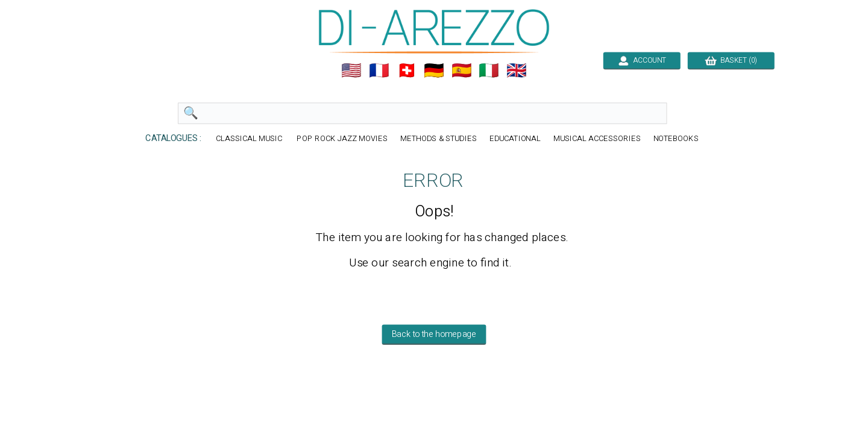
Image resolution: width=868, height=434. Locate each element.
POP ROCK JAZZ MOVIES (342, 139)
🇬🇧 (517, 71)
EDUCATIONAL (515, 139)
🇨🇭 (407, 71)
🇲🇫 (379, 71)
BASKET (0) (731, 60)
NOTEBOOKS (676, 139)
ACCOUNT (642, 60)
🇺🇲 (351, 71)
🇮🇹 (489, 71)
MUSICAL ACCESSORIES (597, 139)
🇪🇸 (462, 71)
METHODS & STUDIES (439, 139)
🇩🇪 (434, 71)
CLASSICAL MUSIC (250, 139)
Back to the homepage (434, 335)
